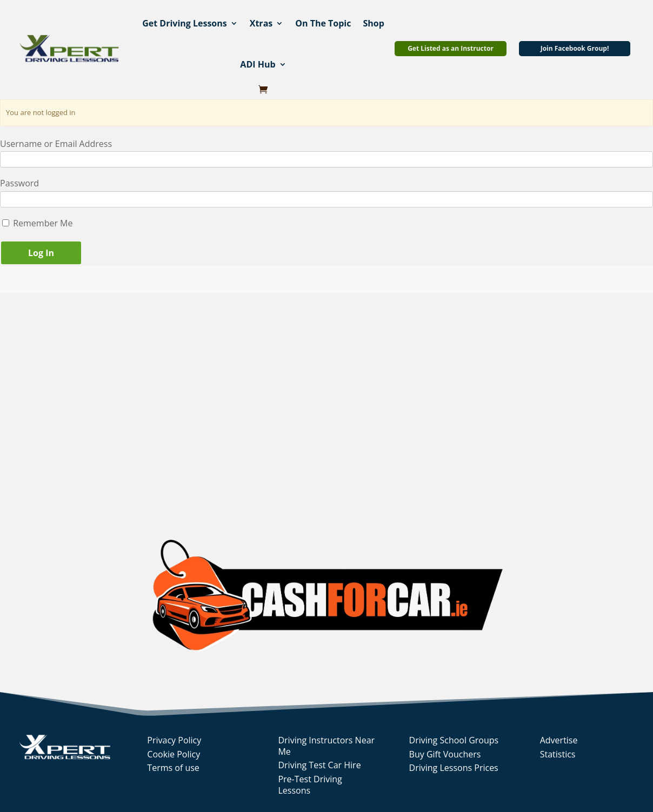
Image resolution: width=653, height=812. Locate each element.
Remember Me (37, 223)
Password (19, 183)
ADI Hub (258, 64)
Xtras (261, 23)
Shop (373, 23)
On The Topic (323, 23)
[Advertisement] (163, 404)
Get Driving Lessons (185, 23)
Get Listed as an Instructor (451, 48)
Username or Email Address (56, 144)
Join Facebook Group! (575, 48)
